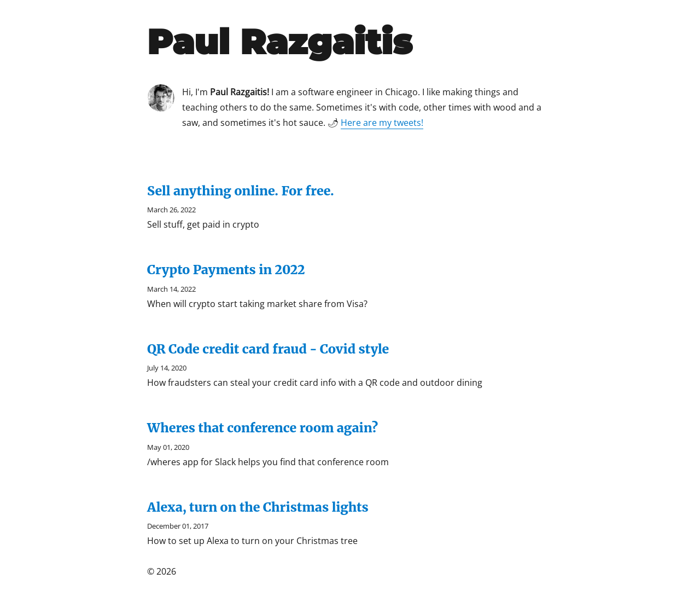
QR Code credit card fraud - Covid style (268, 349)
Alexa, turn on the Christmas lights (258, 507)
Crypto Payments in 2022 (226, 270)
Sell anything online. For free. (241, 191)
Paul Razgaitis (280, 42)
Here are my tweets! (382, 123)
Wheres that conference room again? (262, 428)
